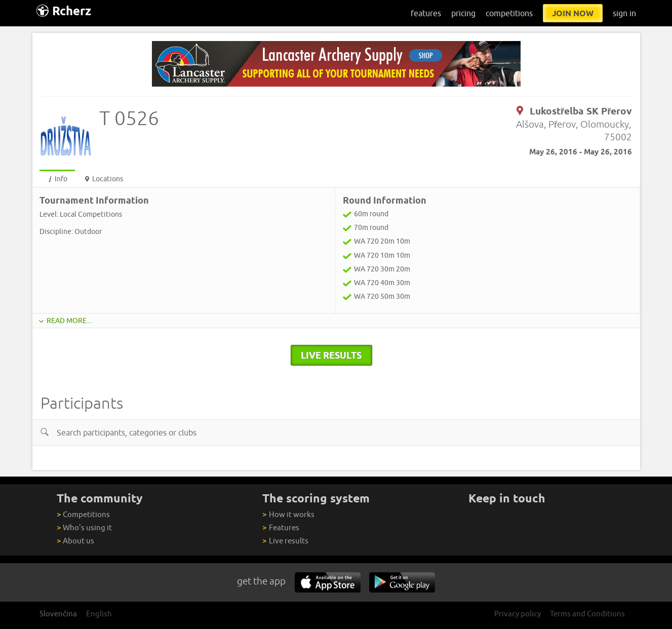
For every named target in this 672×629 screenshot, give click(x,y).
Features (281, 527)
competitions (509, 13)
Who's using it (84, 527)
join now (573, 13)
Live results (285, 541)
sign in (624, 13)
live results (331, 355)
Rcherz (64, 11)
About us (75, 541)
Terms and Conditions (587, 614)
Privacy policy (518, 614)
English (99, 614)
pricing (463, 13)
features (426, 13)
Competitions (83, 514)
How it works (288, 514)
